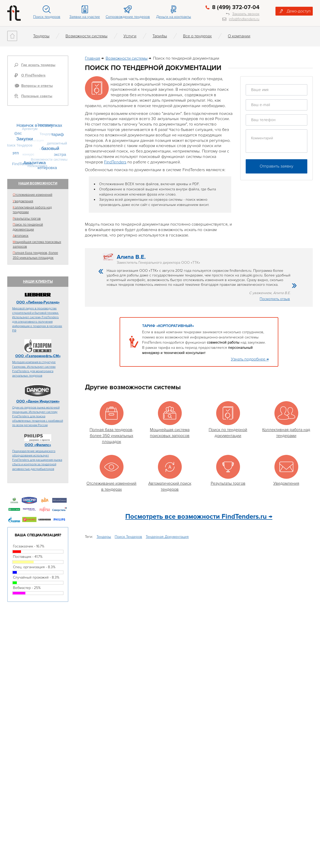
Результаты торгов (27, 219)
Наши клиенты (38, 282)
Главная (93, 58)
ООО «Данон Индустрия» (38, 401)
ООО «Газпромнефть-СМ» (38, 356)
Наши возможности (38, 183)
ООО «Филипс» (38, 445)
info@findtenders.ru (244, 19)
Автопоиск (21, 236)
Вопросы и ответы (37, 86)
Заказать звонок (246, 14)
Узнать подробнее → (250, 359)
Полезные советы (37, 96)
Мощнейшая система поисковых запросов (37, 244)
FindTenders (115, 162)
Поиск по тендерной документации (28, 227)
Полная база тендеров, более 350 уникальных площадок (35, 255)
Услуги (130, 36)
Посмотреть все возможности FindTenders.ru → (199, 517)
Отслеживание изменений (32, 195)
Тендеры (41, 36)
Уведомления (23, 201)
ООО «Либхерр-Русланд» (38, 302)
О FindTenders (33, 75)
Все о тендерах (197, 36)
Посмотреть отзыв (275, 299)
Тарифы (160, 36)
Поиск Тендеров (128, 537)
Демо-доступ (299, 11)
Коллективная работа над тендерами (32, 210)
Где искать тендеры (38, 65)
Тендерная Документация (167, 537)
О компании (239, 36)
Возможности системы (86, 36)
